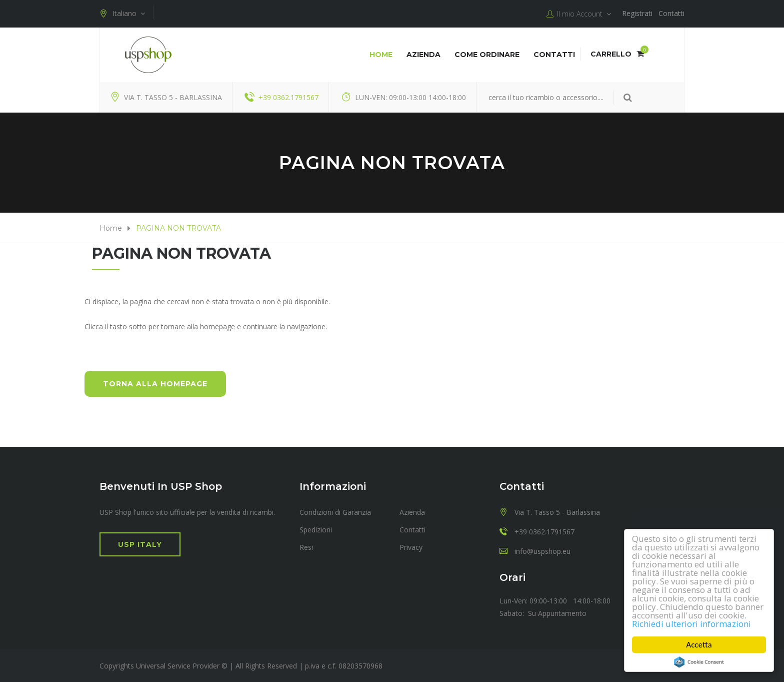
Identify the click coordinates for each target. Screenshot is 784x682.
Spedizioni (316, 530)
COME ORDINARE (487, 55)
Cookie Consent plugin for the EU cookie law (699, 662)
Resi (306, 547)
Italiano (122, 14)
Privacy (411, 547)
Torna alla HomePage (155, 384)
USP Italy (140, 544)
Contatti (671, 13)
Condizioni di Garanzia (335, 512)
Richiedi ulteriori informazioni (691, 624)
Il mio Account (579, 14)
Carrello (617, 54)
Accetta (699, 645)
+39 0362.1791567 (288, 97)
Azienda (423, 55)
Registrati (637, 13)
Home (381, 55)
